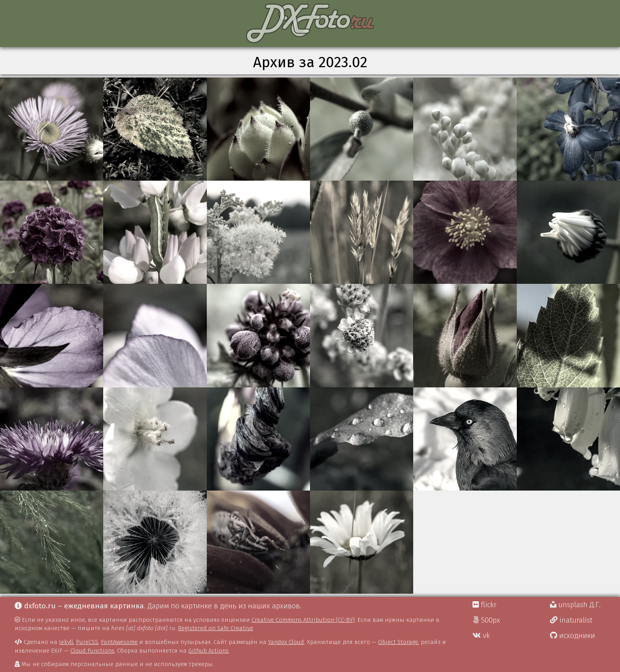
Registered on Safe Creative (215, 628)
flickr (485, 605)
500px (486, 620)
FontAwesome (119, 642)
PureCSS (87, 642)
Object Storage (398, 642)
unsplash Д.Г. (575, 605)
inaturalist (571, 620)
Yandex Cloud (286, 642)
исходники (573, 636)
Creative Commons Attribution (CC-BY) (303, 620)
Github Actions (208, 651)
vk (481, 636)
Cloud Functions (92, 651)
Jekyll (66, 642)
